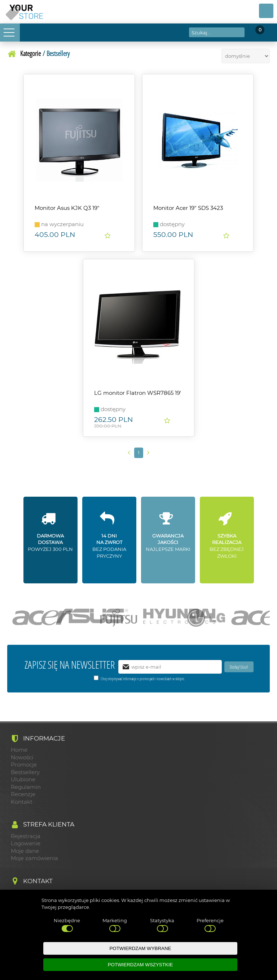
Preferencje (210, 925)
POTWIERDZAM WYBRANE (140, 948)
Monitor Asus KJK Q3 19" (67, 208)
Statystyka (162, 925)
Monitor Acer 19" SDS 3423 (188, 208)
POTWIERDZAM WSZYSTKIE (140, 965)
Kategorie (30, 53)
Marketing (115, 925)
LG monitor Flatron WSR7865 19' (138, 393)
